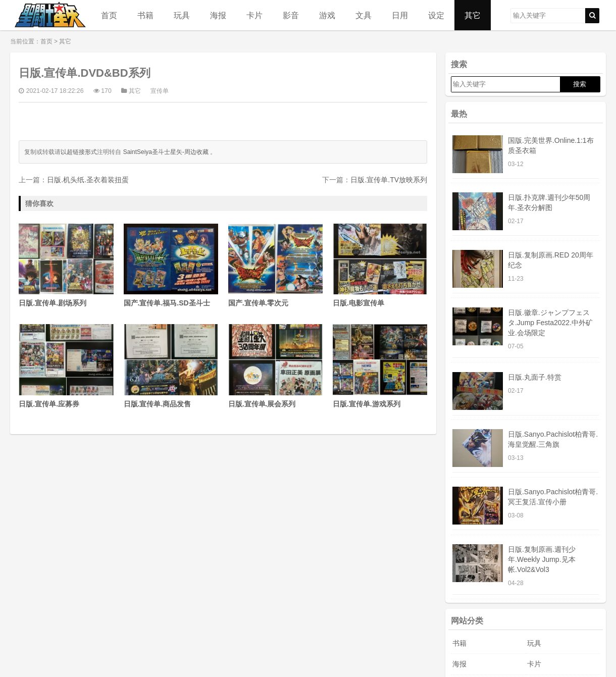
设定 (436, 15)
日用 (400, 15)
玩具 (182, 15)
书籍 (145, 15)
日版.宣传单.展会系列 (275, 366)
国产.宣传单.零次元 (275, 265)
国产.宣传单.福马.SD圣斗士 (171, 265)
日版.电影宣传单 (380, 265)
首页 (109, 15)
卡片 (254, 15)
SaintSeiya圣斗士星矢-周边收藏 (166, 152)
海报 (218, 15)
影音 (291, 15)
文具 (364, 15)
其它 (473, 15)
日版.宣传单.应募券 (66, 366)
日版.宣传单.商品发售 (171, 366)
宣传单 (160, 91)
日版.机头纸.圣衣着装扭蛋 (88, 180)
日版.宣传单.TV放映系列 (389, 180)
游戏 (327, 15)
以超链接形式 (79, 152)
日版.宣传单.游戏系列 (380, 366)
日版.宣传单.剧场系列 (66, 265)
